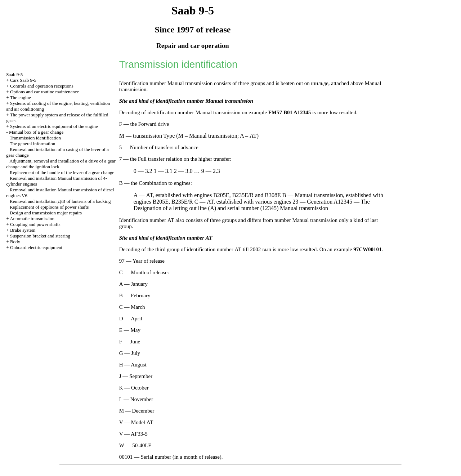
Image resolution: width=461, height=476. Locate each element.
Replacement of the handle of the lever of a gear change (62, 172)
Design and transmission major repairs (46, 213)
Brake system (23, 230)
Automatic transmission (32, 219)
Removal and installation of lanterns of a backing (60, 201)
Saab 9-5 (14, 74)
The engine (21, 97)
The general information (32, 144)
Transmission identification (35, 138)
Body (15, 242)
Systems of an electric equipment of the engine (54, 126)
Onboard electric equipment (36, 247)
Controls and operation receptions (42, 86)
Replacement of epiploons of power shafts (49, 207)
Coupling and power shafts (35, 224)
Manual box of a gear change (36, 132)
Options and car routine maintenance (44, 92)
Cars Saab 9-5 (23, 80)
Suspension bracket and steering (40, 236)
